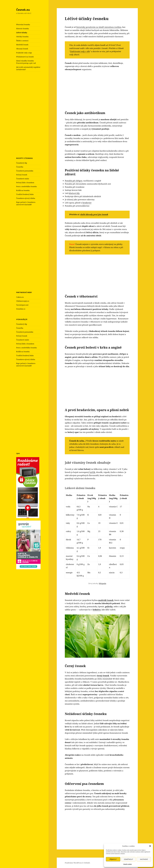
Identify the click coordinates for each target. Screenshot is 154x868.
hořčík (92, 472)
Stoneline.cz (21, 309)
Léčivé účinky (22, 33)
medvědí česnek (106, 600)
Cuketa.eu (20, 297)
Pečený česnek (22, 175)
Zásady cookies (128, 864)
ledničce (97, 610)
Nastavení (144, 859)
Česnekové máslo (23, 179)
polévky (109, 607)
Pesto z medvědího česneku (26, 186)
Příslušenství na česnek (25, 57)
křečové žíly (74, 193)
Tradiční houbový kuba (25, 194)
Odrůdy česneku (22, 37)
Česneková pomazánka (25, 171)
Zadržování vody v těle (80, 51)
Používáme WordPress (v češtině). (78, 863)
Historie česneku (22, 29)
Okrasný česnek (22, 49)
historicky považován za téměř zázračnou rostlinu (99, 27)
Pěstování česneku (23, 25)
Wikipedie (103, 583)
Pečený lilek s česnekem (25, 183)
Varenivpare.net (22, 305)
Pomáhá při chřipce (74, 181)
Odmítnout (128, 859)
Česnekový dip (22, 163)
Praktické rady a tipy (24, 53)
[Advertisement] (31, 114)
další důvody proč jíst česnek (94, 214)
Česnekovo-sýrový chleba (26, 198)
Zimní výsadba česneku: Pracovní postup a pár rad (26, 62)
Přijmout (113, 859)
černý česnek (103, 676)
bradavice (87, 203)
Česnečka (20, 167)
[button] (150, 846)
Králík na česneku (23, 190)
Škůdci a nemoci (22, 41)
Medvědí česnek (22, 45)
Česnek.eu (23, 10)
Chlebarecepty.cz (23, 301)
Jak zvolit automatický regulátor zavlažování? (28, 68)
